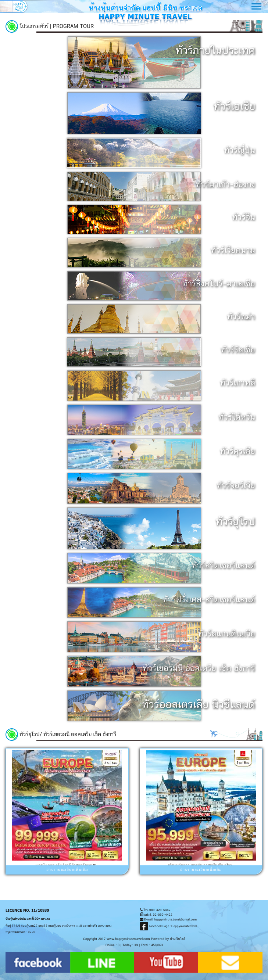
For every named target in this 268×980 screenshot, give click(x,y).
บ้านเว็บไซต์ (178, 939)
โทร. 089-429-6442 (155, 910)
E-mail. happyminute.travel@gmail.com (168, 920)
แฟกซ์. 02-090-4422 (156, 915)
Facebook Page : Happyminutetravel (168, 926)
